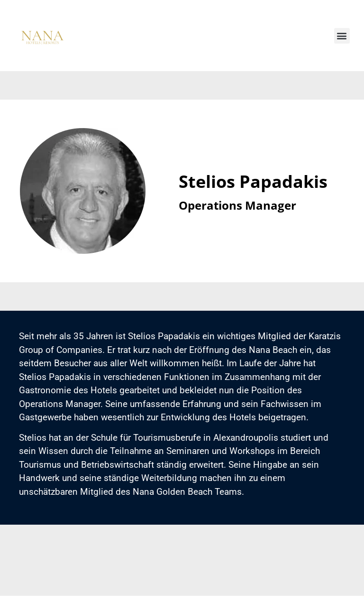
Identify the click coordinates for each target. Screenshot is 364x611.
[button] (342, 37)
